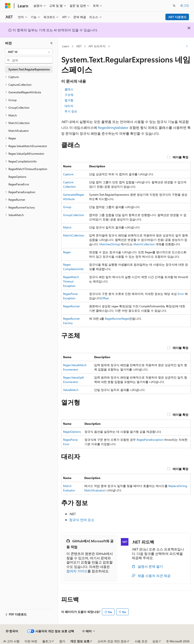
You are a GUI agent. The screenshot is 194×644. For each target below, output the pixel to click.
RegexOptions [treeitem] (17, 177)
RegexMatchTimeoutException (71, 281)
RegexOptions (72, 432)
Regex (67, 252)
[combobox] (29, 52)
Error (181, 294)
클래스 (69, 89)
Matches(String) (110, 244)
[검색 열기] (174, 6)
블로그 (47, 641)
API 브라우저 (97, 46)
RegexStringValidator (113, 127)
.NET (79, 46)
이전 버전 (31, 641)
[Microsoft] (8, 6)
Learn (66, 46)
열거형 (69, 100)
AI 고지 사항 (11, 641)
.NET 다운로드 (177, 17)
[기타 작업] (187, 46)
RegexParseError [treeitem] (19, 184)
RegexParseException (150, 440)
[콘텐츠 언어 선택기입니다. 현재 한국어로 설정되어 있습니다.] (12, 631)
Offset (105, 298)
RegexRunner (71, 306)
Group (67, 207)
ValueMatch (71, 390)
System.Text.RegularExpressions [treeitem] (29, 69)
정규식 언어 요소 (82, 520)
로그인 (185, 5)
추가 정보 (71, 111)
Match (67, 227)
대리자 (69, 106)
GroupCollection (74, 215)
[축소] (51, 43)
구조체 (69, 95)
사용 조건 (141, 641)
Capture (68, 174)
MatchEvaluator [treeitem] (19, 131)
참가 (62, 641)
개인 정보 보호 (80, 641)
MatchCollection (74, 235)
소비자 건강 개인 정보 (112, 641)
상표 (155, 641)
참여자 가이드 (77, 571)
